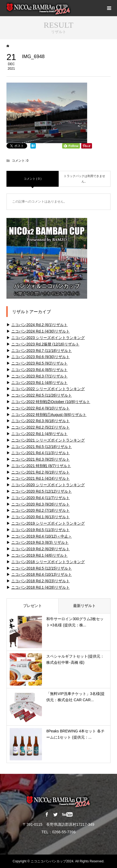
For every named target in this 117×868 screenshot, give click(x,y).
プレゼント (33, 606)
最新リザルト (84, 606)
